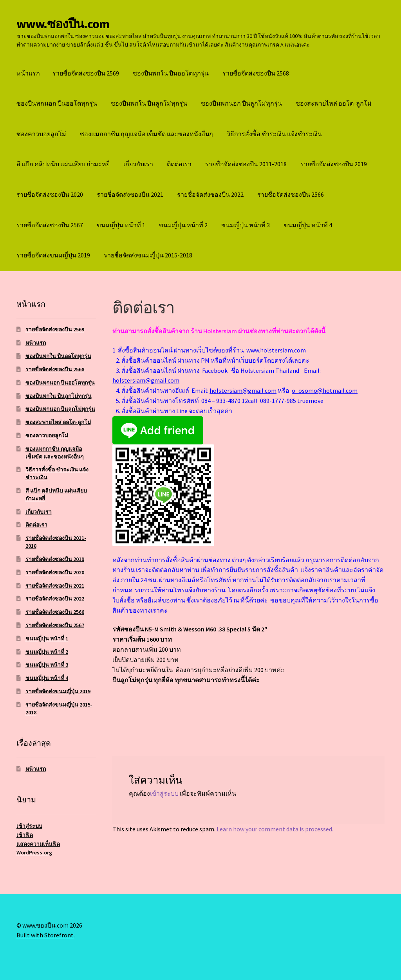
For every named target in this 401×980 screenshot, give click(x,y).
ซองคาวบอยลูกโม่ (41, 134)
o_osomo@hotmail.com (325, 390)
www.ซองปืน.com (63, 24)
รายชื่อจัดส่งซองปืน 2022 (210, 194)
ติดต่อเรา (179, 164)
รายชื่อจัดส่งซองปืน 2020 (50, 194)
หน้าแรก (28, 73)
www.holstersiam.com (276, 350)
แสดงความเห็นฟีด (38, 844)
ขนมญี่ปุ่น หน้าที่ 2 (183, 225)
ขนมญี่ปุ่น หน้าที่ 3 (246, 225)
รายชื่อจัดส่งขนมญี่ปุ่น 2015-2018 (148, 255)
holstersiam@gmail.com (146, 380)
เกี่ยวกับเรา (138, 164)
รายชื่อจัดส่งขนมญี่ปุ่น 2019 (53, 255)
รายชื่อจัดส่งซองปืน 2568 (256, 73)
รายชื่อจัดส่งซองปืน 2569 (86, 73)
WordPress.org (34, 852)
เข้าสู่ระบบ (164, 793)
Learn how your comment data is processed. (275, 829)
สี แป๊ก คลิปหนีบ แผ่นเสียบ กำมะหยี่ (63, 164)
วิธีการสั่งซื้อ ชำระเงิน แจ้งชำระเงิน (274, 134)
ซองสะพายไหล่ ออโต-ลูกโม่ (334, 103)
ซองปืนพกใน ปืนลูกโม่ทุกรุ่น (149, 103)
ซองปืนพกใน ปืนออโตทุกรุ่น (171, 73)
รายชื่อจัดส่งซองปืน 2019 (334, 164)
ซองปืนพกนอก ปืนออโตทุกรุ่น (57, 103)
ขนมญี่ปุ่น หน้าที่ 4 (308, 225)
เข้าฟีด (25, 835)
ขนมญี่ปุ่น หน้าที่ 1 (121, 225)
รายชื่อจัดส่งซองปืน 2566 (291, 194)
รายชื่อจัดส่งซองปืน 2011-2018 (246, 164)
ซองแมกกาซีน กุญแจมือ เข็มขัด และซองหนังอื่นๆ (146, 134)
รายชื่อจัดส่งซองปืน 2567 (50, 225)
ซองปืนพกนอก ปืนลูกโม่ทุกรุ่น (241, 103)
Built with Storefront (45, 935)
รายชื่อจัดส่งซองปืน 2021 (130, 194)
